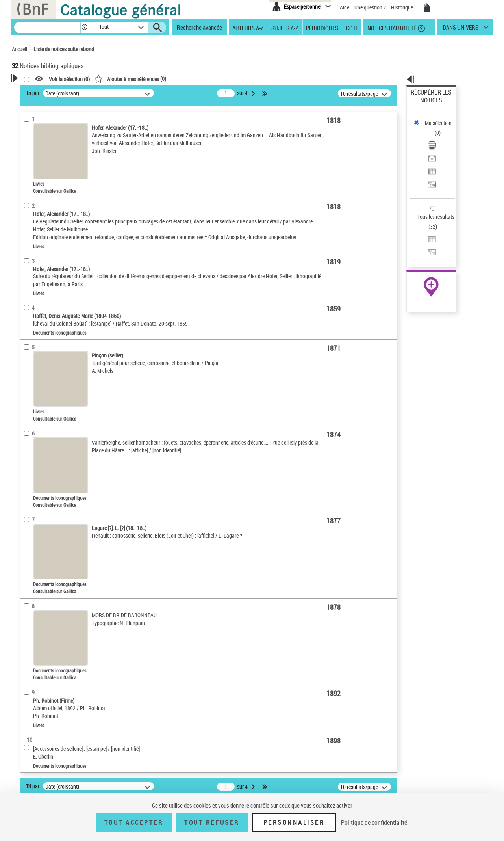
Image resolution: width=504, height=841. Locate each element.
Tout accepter (134, 822)
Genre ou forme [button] (38, 291)
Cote (352, 28)
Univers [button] (29, 304)
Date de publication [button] (43, 252)
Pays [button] (26, 331)
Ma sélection (426, 105)
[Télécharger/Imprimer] (442, 119)
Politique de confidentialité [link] (374, 822)
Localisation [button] (35, 212)
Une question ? (370, 7)
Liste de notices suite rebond (64, 49)
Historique (403, 7)
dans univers (461, 29)
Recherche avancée (199, 27)
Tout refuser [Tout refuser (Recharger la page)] (212, 822)
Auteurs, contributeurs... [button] (50, 225)
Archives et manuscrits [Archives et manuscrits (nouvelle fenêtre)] (424, 241)
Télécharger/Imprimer (435, 118)
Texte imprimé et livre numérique (58, 177)
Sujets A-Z (285, 28)
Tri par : (135, 93)
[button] (84, 27)
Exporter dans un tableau (439, 137)
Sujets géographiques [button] (46, 278)
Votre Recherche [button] (44, 91)
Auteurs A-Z (248, 28)
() (231, 79)
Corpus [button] (28, 317)
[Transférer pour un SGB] (442, 147)
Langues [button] (30, 238)
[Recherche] (47, 27)
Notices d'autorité (391, 28)
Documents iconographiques (54, 189)
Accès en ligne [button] (37, 151)
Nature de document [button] (44, 164)
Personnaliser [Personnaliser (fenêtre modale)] (294, 822)
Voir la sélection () (170, 79)
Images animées (41, 200)
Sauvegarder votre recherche (61, 122)
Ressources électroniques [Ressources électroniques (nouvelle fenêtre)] (427, 250)
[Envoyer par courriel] (442, 128)
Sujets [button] (28, 265)
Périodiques (322, 28)
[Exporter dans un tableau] (442, 138)
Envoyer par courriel (434, 128)
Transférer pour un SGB (437, 147)
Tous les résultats (431, 168)
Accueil (19, 49)
